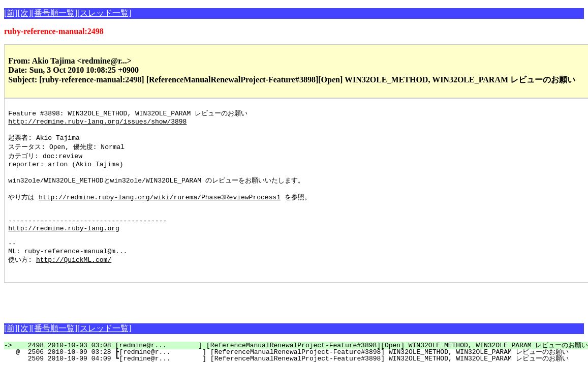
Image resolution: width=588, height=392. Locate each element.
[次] (25, 13)
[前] (11, 13)
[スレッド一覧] (104, 13)
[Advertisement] (123, 321)
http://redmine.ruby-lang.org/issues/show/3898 (97, 123)
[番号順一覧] (54, 13)
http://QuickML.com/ (74, 281)
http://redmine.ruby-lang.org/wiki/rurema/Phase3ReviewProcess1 (160, 207)
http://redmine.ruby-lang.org (64, 245)
